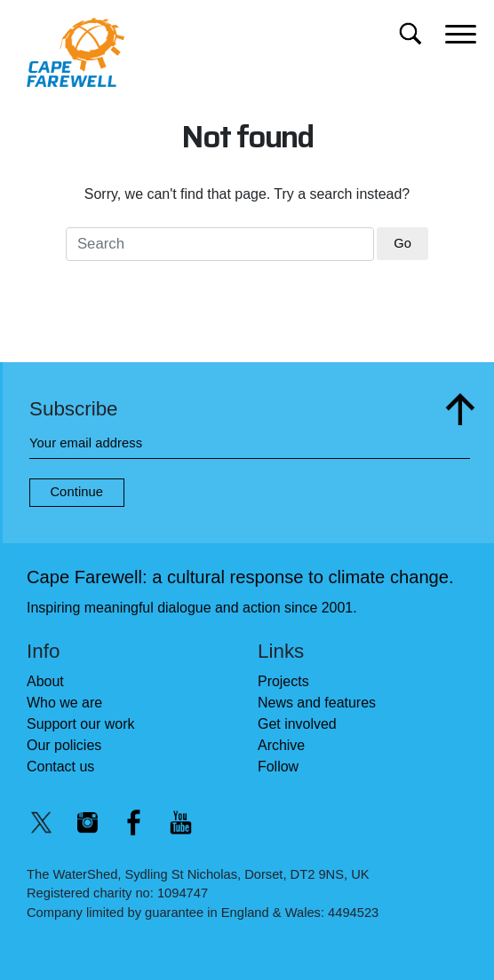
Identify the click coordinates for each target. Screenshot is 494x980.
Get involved (297, 724)
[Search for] (410, 33)
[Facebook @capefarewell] (134, 823)
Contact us (60, 767)
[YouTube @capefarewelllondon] (180, 823)
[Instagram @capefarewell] (87, 823)
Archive (281, 745)
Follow (278, 767)
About (45, 681)
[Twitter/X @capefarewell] (41, 823)
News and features (317, 703)
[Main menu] (461, 32)
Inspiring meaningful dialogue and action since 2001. (192, 608)
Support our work (80, 724)
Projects (283, 681)
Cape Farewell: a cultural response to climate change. (240, 577)
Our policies (64, 745)
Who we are (64, 703)
